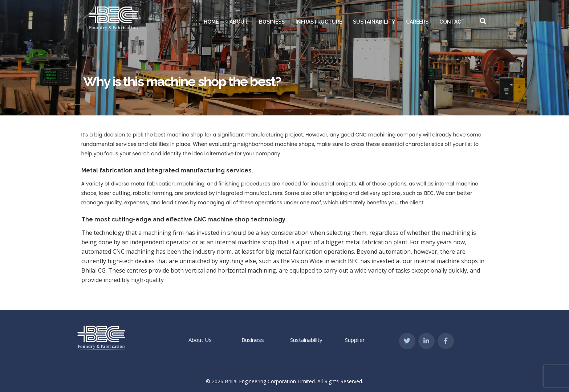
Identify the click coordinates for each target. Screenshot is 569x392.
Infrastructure (319, 22)
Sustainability (374, 22)
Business (272, 22)
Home (211, 22)
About (239, 22)
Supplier (355, 340)
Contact (452, 22)
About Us (200, 340)
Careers (417, 22)
